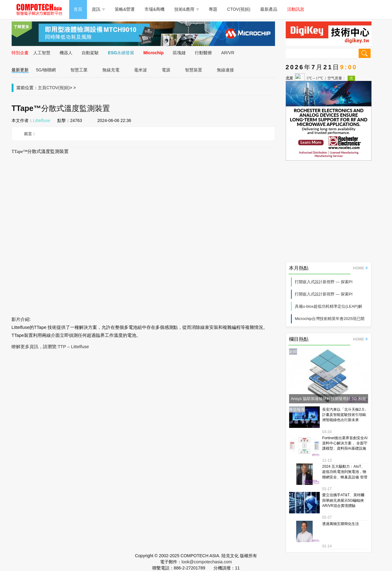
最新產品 (269, 9)
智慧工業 (79, 70)
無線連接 (225, 70)
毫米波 (141, 70)
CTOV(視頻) (239, 9)
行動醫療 (203, 53)
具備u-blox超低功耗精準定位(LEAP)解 (329, 306)
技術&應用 (187, 9)
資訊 (98, 9)
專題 (213, 9)
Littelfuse (42, 120)
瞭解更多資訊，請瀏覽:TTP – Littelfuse (50, 347)
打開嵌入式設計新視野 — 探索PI (324, 282)
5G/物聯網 (46, 70)
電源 (166, 70)
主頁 (42, 88)
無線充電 (111, 70)
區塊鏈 (179, 53)
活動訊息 (296, 9)
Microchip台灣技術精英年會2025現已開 (330, 319)
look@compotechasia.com (207, 562)
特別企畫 (20, 53)
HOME (361, 268)
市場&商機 (155, 9)
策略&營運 (125, 9)
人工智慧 (42, 53)
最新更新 (20, 70)
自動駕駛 (90, 53)
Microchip (153, 53)
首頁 (78, 9)
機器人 (66, 53)
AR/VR (228, 53)
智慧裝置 (194, 70)
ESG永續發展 (121, 53)
